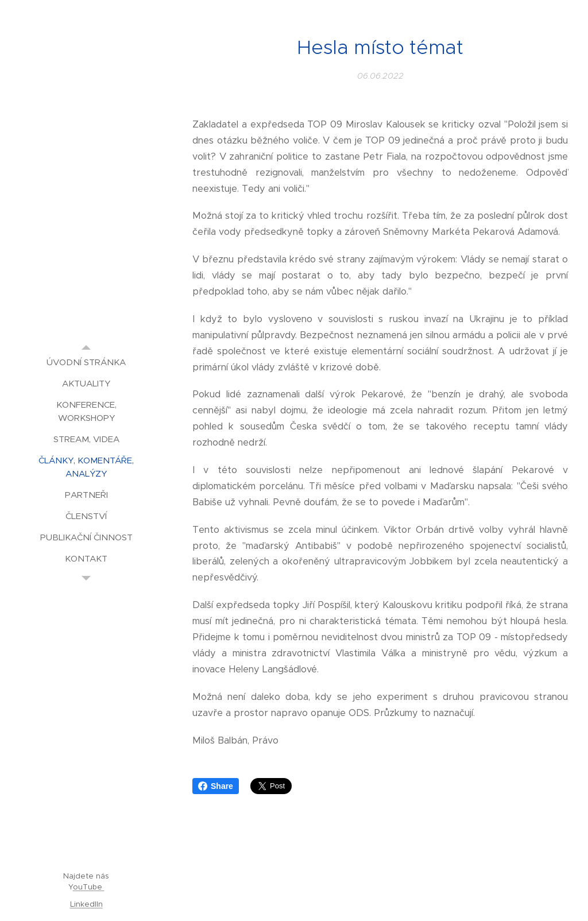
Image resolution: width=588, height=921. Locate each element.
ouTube (89, 887)
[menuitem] (86, 362)
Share (216, 786)
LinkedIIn (86, 904)
